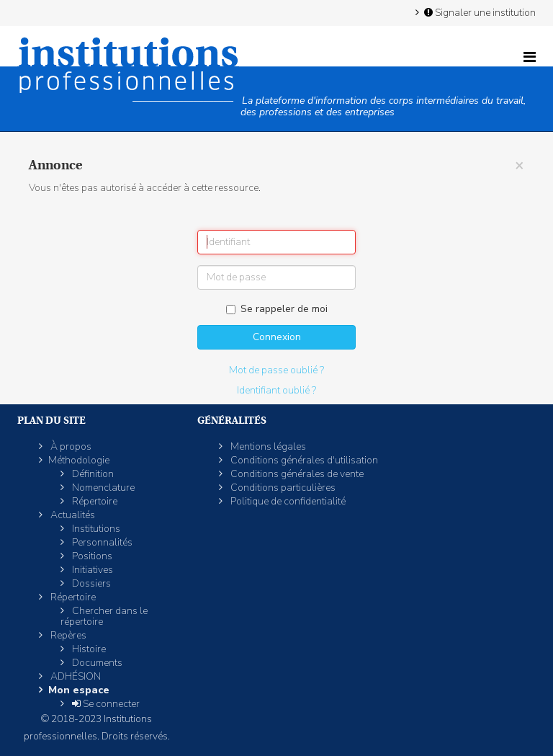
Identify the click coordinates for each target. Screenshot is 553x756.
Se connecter (105, 704)
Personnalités (101, 542)
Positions (91, 556)
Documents (96, 663)
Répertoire (94, 501)
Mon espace (79, 690)
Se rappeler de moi (277, 309)
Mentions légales (267, 446)
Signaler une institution (479, 12)
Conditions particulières (282, 488)
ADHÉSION (75, 676)
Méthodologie (79, 460)
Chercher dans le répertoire (104, 616)
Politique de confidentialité (287, 501)
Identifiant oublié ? (276, 390)
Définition (92, 474)
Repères (67, 635)
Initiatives (91, 570)
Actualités (72, 515)
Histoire (88, 649)
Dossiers (90, 583)
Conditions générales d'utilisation (303, 460)
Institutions (95, 529)
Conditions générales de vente (296, 474)
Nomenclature (102, 488)
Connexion (277, 337)
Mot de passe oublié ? (276, 370)
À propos (70, 446)
